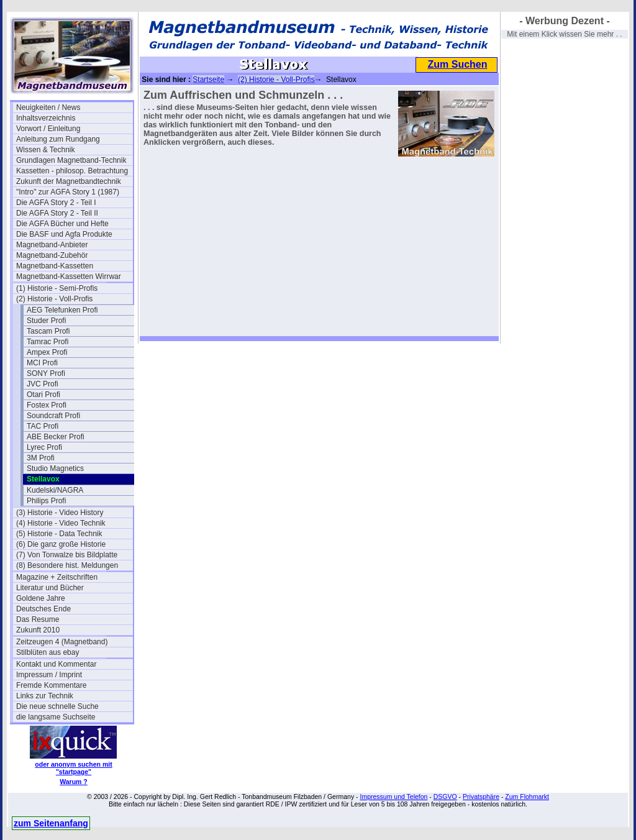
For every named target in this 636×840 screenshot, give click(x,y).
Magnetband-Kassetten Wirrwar (69, 276)
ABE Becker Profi (56, 437)
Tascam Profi (48, 331)
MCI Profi (42, 363)
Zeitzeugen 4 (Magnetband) (62, 642)
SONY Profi (46, 373)
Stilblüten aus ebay (48, 652)
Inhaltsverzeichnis (46, 118)
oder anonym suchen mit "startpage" (73, 768)
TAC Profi (43, 426)
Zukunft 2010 (38, 630)
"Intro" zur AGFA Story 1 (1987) (68, 192)
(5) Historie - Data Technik (59, 534)
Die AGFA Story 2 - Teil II (57, 213)
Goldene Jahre (41, 598)
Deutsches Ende (43, 609)
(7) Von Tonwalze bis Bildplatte (67, 555)
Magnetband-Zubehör (52, 255)
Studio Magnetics (55, 468)
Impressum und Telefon (393, 797)
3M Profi (41, 458)
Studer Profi (46, 321)
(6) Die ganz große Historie (61, 544)
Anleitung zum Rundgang (58, 139)
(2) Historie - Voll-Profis (54, 299)
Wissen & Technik (45, 150)
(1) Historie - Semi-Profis (57, 288)
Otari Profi (43, 395)
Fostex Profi (47, 405)
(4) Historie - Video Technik (61, 523)
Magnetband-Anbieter (52, 245)
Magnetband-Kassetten (55, 266)
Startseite (208, 80)
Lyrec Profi (44, 447)
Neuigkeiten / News (48, 107)
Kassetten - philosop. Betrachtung (72, 171)
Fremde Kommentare (51, 685)
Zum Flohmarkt (527, 797)
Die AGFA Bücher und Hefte (62, 224)
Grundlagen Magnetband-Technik (71, 160)
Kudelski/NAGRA (55, 490)
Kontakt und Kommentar (56, 664)
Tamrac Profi (48, 342)
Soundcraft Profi (53, 416)
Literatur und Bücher (50, 588)
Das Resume (38, 619)
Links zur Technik (45, 696)
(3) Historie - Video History (60, 513)
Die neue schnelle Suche (57, 706)
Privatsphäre (481, 797)
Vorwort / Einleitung (48, 129)
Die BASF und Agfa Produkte (64, 234)
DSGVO (445, 797)
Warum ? (74, 782)
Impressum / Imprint (49, 675)
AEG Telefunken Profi (62, 310)
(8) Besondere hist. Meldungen (67, 565)
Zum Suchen (457, 64)
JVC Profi (43, 384)
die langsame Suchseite (56, 717)
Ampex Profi (47, 352)
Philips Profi (46, 501)
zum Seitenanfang (51, 823)
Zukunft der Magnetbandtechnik (69, 181)
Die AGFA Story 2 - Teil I (56, 203)
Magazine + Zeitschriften (57, 577)
